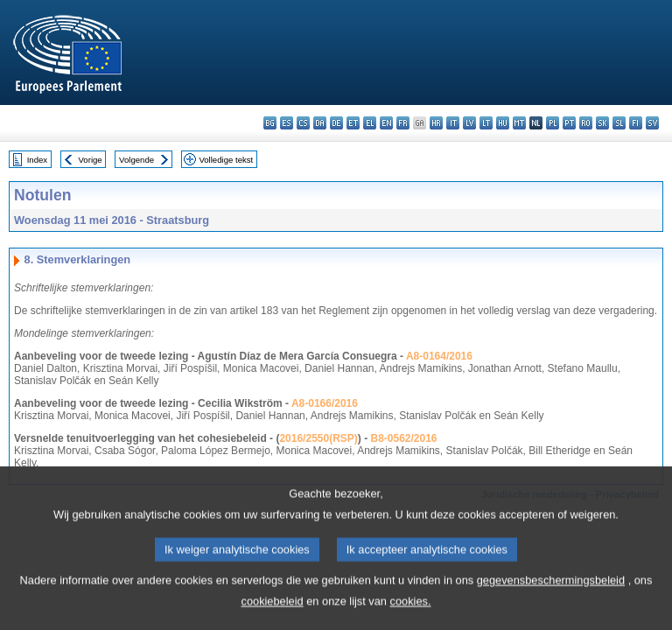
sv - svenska (652, 123)
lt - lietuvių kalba (486, 123)
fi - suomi (636, 123)
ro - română (586, 123)
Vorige (91, 160)
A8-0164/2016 (439, 356)
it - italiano (453, 123)
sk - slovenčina (602, 123)
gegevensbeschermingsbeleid (551, 590)
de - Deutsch (336, 123)
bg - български (270, 123)
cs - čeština (303, 123)
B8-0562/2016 (403, 438)
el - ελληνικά (370, 123)
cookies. (411, 611)
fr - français (403, 123)
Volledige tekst (226, 160)
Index (37, 160)
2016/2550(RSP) (318, 438)
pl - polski (553, 123)
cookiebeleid (273, 611)
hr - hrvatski (436, 123)
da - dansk (320, 123)
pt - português (569, 123)
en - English (386, 123)
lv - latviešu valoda (469, 123)
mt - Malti (519, 123)
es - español (287, 123)
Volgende (136, 160)
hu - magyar (503, 123)
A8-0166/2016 (325, 403)
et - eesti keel (353, 123)
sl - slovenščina (619, 123)
